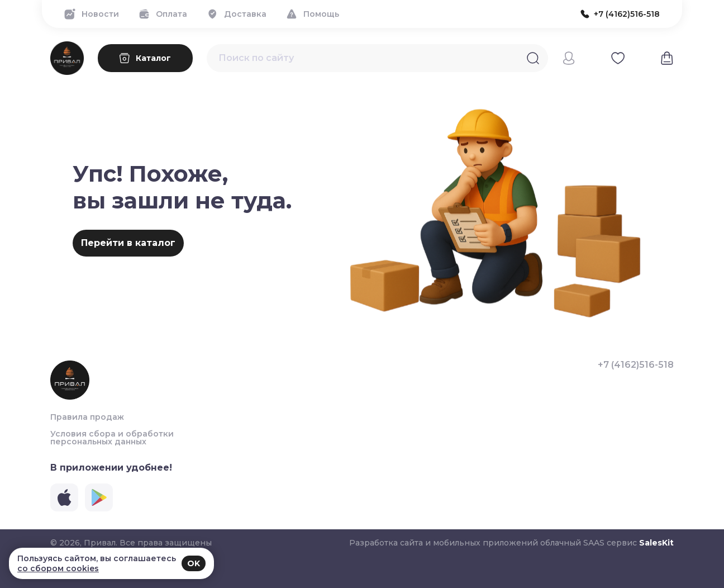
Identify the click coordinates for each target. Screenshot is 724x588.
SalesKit (656, 543)
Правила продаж (87, 417)
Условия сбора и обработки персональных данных (112, 438)
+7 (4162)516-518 (636, 365)
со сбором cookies (58, 568)
